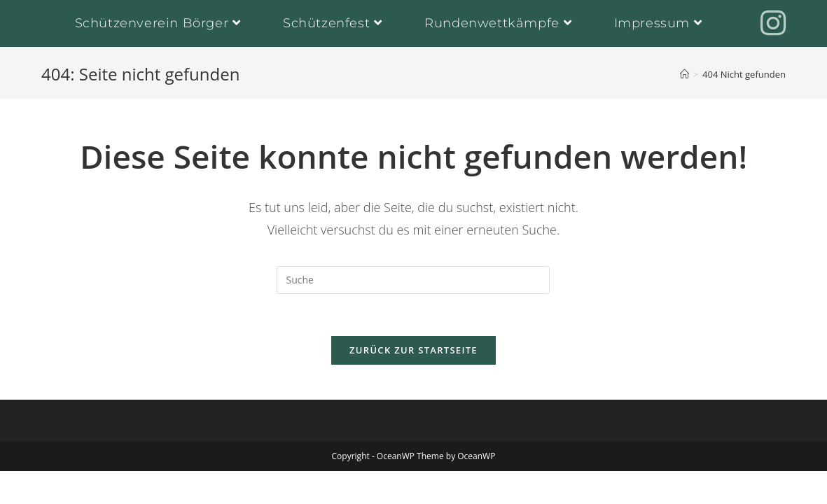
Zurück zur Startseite (413, 350)
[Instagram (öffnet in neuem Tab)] (773, 23)
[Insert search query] (413, 280)
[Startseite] (684, 74)
